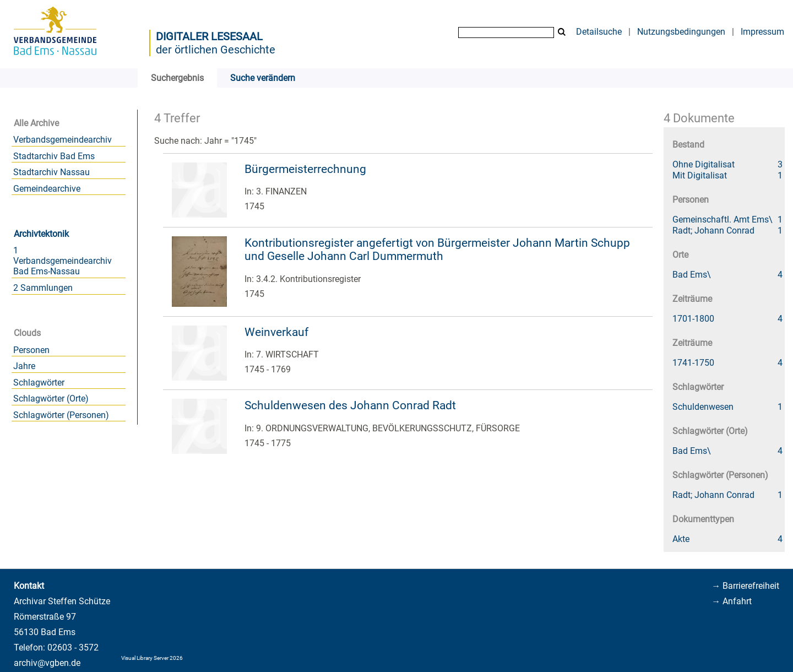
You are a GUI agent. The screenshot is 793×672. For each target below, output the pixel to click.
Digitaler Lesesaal (209, 36)
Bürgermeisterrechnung (305, 169)
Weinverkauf (276, 332)
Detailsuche (599, 32)
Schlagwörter (39, 383)
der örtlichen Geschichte (216, 50)
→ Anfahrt (732, 601)
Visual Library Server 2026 (152, 658)
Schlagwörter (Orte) (51, 399)
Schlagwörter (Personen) (61, 415)
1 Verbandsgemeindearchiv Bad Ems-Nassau (63, 261)
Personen (31, 350)
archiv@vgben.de (47, 663)
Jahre (24, 366)
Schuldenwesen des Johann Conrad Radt (350, 405)
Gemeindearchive (47, 189)
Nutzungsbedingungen (681, 32)
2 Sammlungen (43, 288)
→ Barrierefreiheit (745, 586)
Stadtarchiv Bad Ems (54, 156)
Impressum (762, 32)
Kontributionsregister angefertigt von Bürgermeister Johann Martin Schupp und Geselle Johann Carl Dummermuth (437, 250)
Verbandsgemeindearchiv (63, 140)
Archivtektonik (41, 234)
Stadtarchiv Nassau (51, 172)
